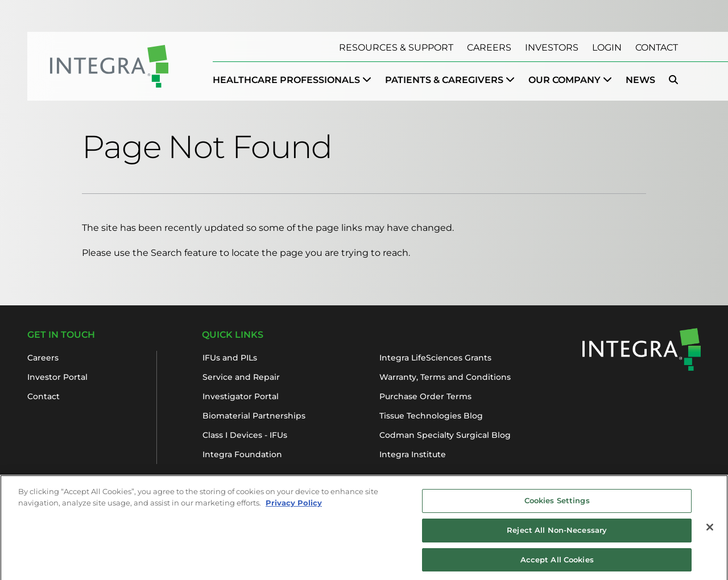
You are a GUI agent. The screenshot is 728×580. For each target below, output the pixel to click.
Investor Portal (57, 377)
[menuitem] (292, 80)
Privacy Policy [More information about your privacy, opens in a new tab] (294, 506)
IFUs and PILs (230, 358)
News (640, 80)
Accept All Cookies (557, 562)
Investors (552, 47)
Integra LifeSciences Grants (435, 358)
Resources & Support (396, 47)
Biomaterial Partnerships (254, 416)
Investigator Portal (241, 396)
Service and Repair (241, 377)
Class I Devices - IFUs (245, 435)
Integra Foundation (242, 454)
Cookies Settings (557, 504)
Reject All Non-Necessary (557, 533)
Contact (657, 47)
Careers (489, 47)
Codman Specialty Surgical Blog (445, 435)
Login (607, 47)
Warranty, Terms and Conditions (445, 377)
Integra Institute (413, 454)
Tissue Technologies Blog (431, 416)
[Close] (710, 531)
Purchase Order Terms (425, 396)
